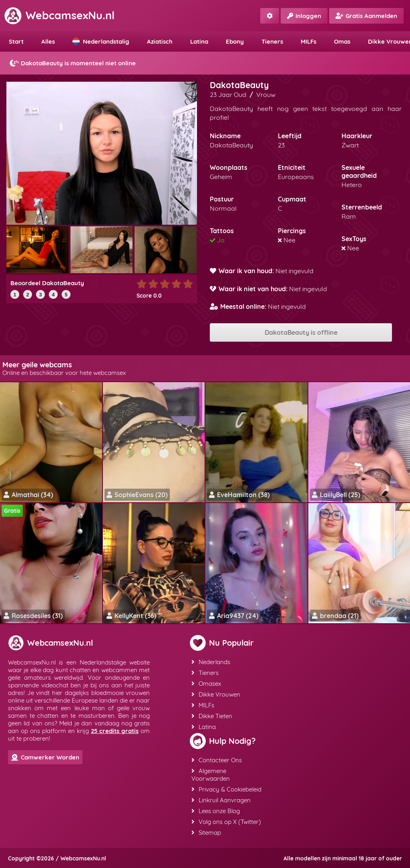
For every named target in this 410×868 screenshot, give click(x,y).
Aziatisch (160, 41)
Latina (199, 41)
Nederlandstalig (101, 41)
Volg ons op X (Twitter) (226, 822)
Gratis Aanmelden (366, 16)
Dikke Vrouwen (216, 694)
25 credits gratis (115, 731)
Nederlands (211, 662)
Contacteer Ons (217, 760)
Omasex (206, 684)
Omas (342, 41)
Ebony (235, 41)
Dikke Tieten (212, 716)
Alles (48, 41)
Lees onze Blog (216, 811)
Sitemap (206, 833)
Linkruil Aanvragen (221, 800)
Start (16, 41)
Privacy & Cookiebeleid (226, 789)
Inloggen (304, 16)
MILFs (309, 41)
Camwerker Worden (45, 757)
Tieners (272, 41)
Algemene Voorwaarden (211, 775)
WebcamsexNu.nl (59, 15)
